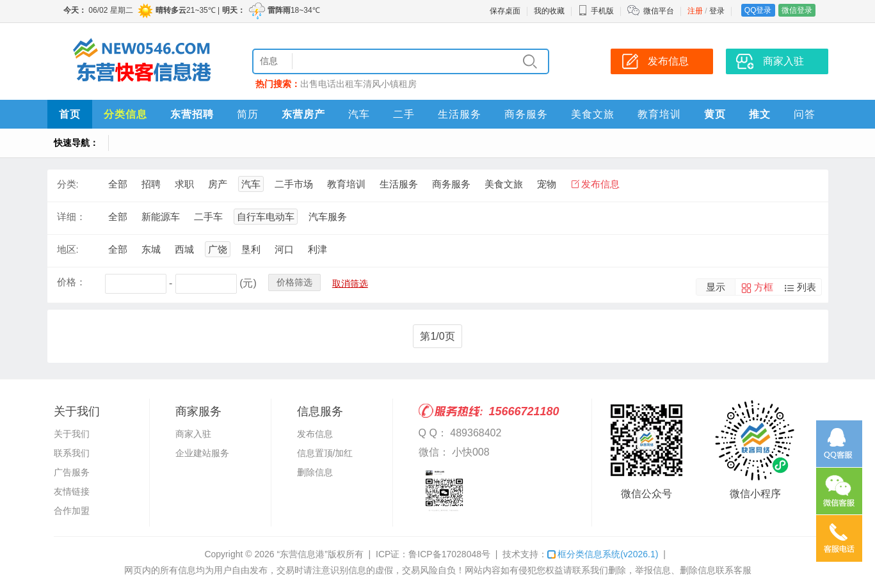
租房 (408, 84)
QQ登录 (758, 10)
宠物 (547, 184)
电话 (327, 84)
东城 (151, 249)
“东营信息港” (302, 554)
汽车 (359, 114)
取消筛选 (350, 283)
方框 (764, 287)
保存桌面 (505, 11)
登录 (717, 11)
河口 (284, 249)
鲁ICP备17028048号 (449, 554)
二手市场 (294, 184)
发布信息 (668, 61)
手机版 (596, 11)
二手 (404, 114)
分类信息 (125, 114)
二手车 (208, 217)
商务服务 (526, 114)
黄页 (715, 114)
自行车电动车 (266, 217)
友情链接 (72, 491)
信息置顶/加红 (325, 453)
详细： (71, 217)
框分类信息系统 (603, 554)
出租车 (349, 84)
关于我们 (72, 434)
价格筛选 (294, 282)
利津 (317, 249)
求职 (184, 184)
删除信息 (315, 472)
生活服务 (460, 114)
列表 (807, 287)
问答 (805, 114)
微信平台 (659, 11)
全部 (118, 184)
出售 (309, 84)
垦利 (251, 249)
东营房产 (303, 114)
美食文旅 (593, 114)
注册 (695, 11)
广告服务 (72, 472)
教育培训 (659, 114)
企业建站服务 (202, 453)
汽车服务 (328, 217)
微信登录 (797, 10)
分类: (68, 184)
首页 (70, 114)
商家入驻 (783, 61)
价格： (71, 282)
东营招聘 (192, 114)
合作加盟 (72, 511)
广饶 (218, 249)
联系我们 (72, 453)
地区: (68, 249)
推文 (760, 114)
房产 (218, 184)
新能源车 (161, 217)
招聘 (151, 184)
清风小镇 (381, 84)
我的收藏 (549, 11)
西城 (184, 249)
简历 (248, 114)
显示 (716, 287)
